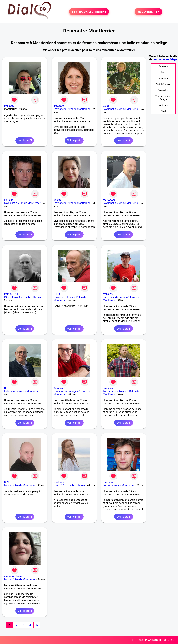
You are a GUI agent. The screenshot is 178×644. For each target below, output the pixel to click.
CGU (140, 640)
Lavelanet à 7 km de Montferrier (72, 109)
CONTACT (170, 640)
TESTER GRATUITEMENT (89, 12)
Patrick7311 (11, 294)
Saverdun (163, 90)
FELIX (57, 294)
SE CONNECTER (148, 12)
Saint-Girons (163, 84)
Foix (163, 72)
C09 (6, 482)
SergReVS (59, 388)
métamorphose (13, 576)
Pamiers (163, 66)
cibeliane (59, 482)
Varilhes (163, 105)
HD (6, 388)
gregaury (108, 388)
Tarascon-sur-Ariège (163, 98)
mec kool (108, 482)
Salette (58, 200)
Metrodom (109, 200)
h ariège (9, 200)
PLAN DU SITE (153, 640)
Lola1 (106, 106)
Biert (163, 111)
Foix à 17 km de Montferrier (20, 485)
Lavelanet (163, 78)
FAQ (133, 640)
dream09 (59, 106)
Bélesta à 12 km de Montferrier (22, 391)
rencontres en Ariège (165, 59)
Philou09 (9, 106)
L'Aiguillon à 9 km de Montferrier (23, 297)
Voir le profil (25, 141)
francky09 (109, 294)
